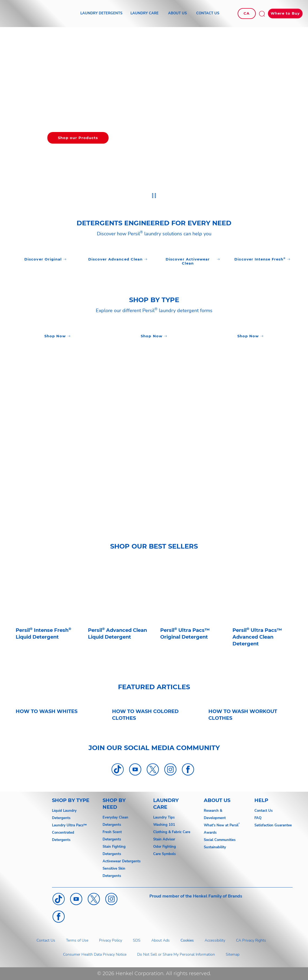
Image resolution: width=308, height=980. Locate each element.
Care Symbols (164, 854)
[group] (154, 115)
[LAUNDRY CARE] (145, 14)
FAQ (258, 818)
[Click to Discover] (45, 259)
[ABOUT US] (177, 14)
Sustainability (215, 847)
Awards (210, 833)
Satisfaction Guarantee (273, 825)
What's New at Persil (221, 825)
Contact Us (263, 811)
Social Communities (220, 840)
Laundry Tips (164, 817)
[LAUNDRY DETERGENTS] (101, 14)
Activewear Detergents (122, 861)
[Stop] (154, 195)
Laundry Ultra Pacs (68, 825)
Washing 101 (164, 825)
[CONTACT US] (208, 14)
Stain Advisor (164, 839)
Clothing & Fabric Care (172, 832)
